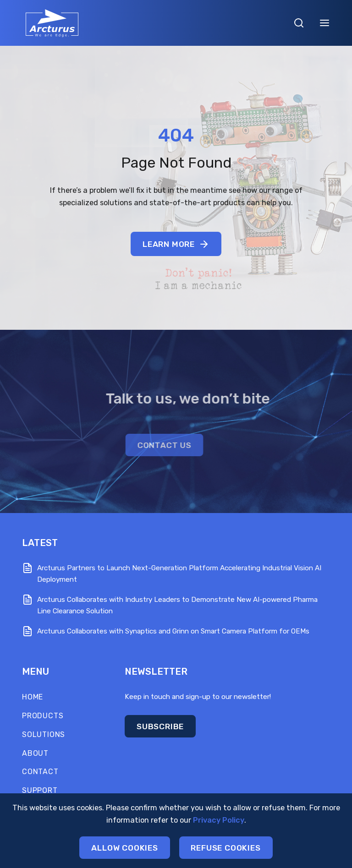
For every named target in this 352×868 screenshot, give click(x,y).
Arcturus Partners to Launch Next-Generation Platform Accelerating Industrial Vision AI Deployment (179, 574)
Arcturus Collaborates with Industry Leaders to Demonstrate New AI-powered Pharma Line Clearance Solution (177, 605)
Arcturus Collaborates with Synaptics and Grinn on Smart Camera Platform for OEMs (173, 631)
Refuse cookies (226, 849)
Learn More (176, 244)
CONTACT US (135, 445)
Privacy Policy (219, 821)
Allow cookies (124, 849)
